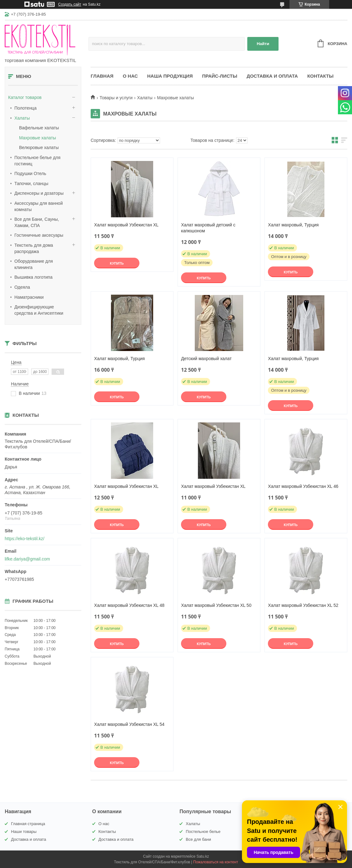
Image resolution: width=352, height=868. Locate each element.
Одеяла (22, 287)
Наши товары (24, 832)
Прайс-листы (220, 76)
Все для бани (198, 839)
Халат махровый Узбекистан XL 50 (216, 605)
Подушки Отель (30, 173)
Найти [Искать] (263, 44)
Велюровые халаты (39, 147)
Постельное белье (203, 832)
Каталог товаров (25, 97)
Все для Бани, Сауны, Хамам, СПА (37, 222)
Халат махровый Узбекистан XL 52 (303, 605)
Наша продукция (170, 76)
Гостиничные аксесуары (39, 235)
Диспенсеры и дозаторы (39, 193)
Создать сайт (70, 4)
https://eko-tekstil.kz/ (25, 539)
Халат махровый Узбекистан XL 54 (129, 724)
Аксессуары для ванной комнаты (39, 206)
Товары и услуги (116, 98)
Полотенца (25, 108)
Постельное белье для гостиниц (37, 161)
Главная (102, 76)
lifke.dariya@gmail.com (27, 559)
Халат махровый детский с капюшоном (208, 228)
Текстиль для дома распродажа (34, 248)
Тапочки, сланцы (31, 183)
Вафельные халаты (39, 128)
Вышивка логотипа (33, 277)
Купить (117, 263)
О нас (130, 76)
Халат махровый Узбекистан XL (126, 225)
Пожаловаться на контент (216, 862)
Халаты (22, 118)
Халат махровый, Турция (293, 225)
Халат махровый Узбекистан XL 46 (303, 486)
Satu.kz (203, 856)
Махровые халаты (38, 138)
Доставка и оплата (272, 76)
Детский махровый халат (206, 359)
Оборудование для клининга (34, 264)
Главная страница (28, 824)
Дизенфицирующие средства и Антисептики (39, 310)
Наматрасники (29, 297)
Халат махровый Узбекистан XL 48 (129, 605)
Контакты (320, 76)
